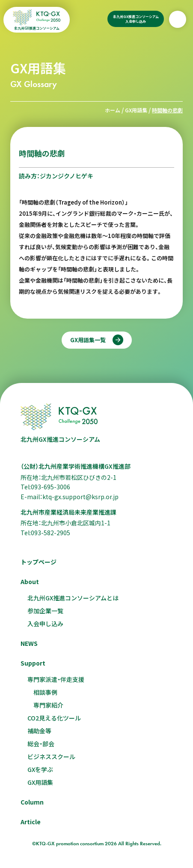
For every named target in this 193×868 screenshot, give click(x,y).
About (30, 582)
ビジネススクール (51, 756)
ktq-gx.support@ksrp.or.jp (80, 497)
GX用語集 (136, 110)
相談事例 (45, 692)
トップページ (39, 562)
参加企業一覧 (45, 611)
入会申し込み (45, 624)
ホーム (113, 110)
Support (33, 663)
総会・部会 (41, 744)
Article (31, 822)
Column (32, 802)
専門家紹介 (48, 705)
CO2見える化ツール (54, 718)
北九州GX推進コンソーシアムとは (73, 598)
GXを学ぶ (40, 769)
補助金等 (39, 731)
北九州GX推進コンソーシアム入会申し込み (136, 19)
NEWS (29, 643)
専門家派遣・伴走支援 (56, 679)
